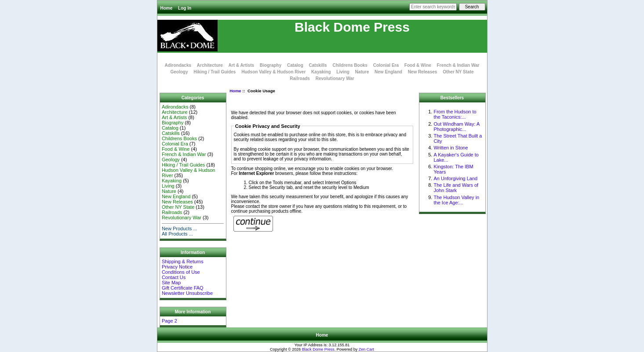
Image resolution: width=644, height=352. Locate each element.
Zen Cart (366, 349)
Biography (271, 65)
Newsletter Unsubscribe (187, 293)
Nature (362, 72)
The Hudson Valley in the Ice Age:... (456, 200)
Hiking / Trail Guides (215, 72)
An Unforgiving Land (455, 178)
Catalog (295, 65)
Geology (179, 72)
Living (343, 72)
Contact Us (174, 277)
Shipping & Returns (183, 261)
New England (388, 72)
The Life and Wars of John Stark (456, 188)
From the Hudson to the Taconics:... (455, 114)
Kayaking (321, 72)
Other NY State (458, 72)
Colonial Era (386, 65)
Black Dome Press (318, 349)
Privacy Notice (177, 267)
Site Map (171, 283)
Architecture (210, 65)
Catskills (318, 65)
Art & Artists (242, 65)
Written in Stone (451, 148)
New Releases (423, 72)
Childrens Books (350, 65)
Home (167, 8)
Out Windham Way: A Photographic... (456, 127)
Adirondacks (178, 65)
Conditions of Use (181, 272)
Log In (185, 8)
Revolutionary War (335, 78)
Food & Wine (418, 65)
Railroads (300, 78)
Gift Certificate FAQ (183, 288)
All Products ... (177, 234)
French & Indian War (458, 65)
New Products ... (180, 229)
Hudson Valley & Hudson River (273, 72)
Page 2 (169, 321)
